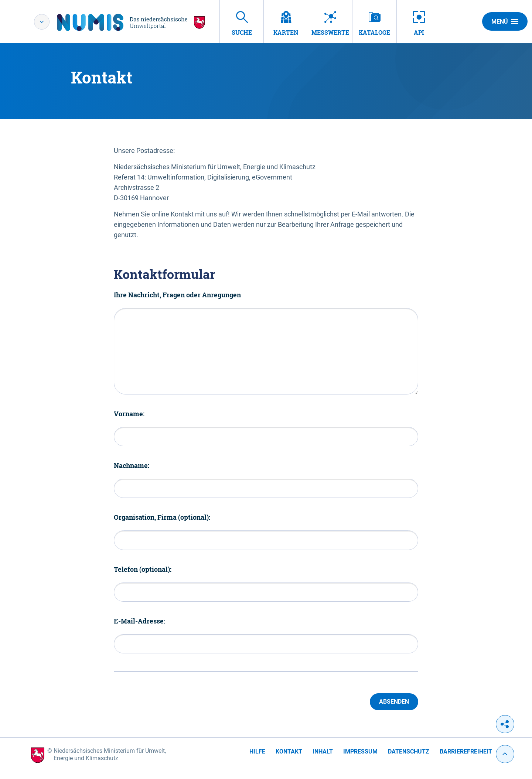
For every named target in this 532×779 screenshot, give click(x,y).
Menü (505, 21)
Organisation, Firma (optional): (162, 517)
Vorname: (129, 414)
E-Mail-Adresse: (139, 621)
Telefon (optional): (143, 569)
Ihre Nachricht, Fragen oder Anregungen (177, 295)
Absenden (394, 702)
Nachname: (132, 465)
